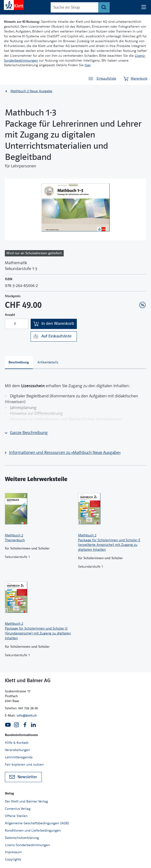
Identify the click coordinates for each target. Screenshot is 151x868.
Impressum (13, 852)
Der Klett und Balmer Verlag (26, 801)
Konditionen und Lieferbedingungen (33, 830)
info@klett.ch (27, 715)
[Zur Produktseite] (39, 509)
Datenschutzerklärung (22, 838)
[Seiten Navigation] (144, 7)
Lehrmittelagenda (19, 757)
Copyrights (13, 859)
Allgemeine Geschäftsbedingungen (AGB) (37, 823)
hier (88, 65)
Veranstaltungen (18, 750)
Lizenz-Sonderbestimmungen (27, 845)
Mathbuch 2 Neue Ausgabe (31, 91)
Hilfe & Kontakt (17, 743)
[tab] (19, 363)
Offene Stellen (16, 816)
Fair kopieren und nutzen (24, 764)
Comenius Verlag (18, 809)
